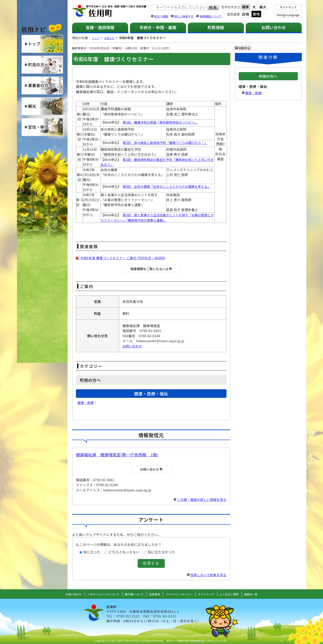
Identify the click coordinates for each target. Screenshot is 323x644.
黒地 (256, 14)
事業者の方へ (42, 85)
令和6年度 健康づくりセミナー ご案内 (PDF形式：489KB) (125, 258)
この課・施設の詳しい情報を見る (200, 499)
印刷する (245, 48)
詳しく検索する (184, 16)
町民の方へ (42, 65)
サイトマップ (288, 7)
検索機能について (211, 16)
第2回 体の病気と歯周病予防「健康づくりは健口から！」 (167, 143)
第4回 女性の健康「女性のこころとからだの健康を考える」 (168, 186)
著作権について (131, 594)
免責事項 (154, 594)
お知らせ (113, 38)
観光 (42, 106)
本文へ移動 (161, 16)
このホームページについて (97, 594)
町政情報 (216, 27)
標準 (245, 7)
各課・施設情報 (100, 27)
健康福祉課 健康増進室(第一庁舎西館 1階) (117, 455)
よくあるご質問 (237, 594)
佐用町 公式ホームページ (109, 11)
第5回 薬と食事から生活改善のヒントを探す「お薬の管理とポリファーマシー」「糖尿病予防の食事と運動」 (157, 217)
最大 (263, 7)
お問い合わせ (274, 27)
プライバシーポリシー (181, 594)
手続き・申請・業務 (158, 27)
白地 (245, 14)
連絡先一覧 (261, 594)
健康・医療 (86, 402)
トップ (97, 38)
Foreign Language (288, 15)
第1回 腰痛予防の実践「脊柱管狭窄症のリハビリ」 (162, 122)
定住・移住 (42, 127)
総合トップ (42, 44)
